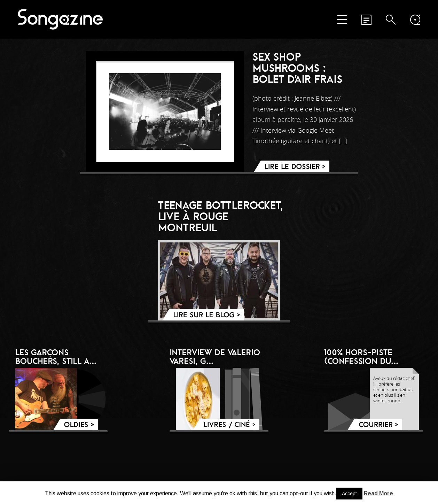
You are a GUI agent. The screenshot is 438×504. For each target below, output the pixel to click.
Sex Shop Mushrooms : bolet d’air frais (298, 68)
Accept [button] (349, 494)
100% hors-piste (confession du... (361, 356)
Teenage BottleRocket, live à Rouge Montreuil (221, 216)
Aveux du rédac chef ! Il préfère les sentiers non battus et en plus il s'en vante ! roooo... (394, 390)
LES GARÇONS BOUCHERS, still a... (56, 356)
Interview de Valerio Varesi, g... (215, 356)
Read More (378, 493)
